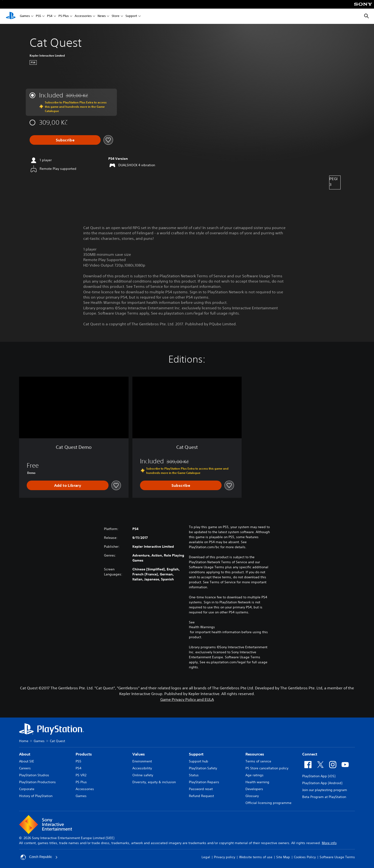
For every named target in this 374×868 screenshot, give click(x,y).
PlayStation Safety (203, 768)
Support (131, 16)
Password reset (201, 789)
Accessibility (142, 768)
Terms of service (258, 761)
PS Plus (64, 16)
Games (25, 16)
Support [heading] (196, 754)
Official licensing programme (268, 803)
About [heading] (25, 754)
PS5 (38, 16)
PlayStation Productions (37, 782)
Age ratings (255, 775)
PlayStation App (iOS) (319, 776)
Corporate (27, 789)
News (102, 16)
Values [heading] (139, 754)
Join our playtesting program (325, 790)
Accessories (83, 16)
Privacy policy (225, 857)
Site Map (283, 857)
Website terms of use (256, 857)
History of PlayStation (36, 796)
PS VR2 (81, 775)
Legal (206, 857)
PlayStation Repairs (204, 782)
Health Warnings (202, 627)
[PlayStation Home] (11, 16)
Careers (25, 768)
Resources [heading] (255, 754)
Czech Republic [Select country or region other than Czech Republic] (39, 857)
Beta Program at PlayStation (324, 797)
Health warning (257, 782)
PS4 (50, 16)
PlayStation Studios (34, 775)
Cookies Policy (305, 857)
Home (24, 741)
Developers (254, 789)
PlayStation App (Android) (322, 783)
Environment (142, 761)
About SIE (27, 761)
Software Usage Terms (337, 857)
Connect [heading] (310, 754)
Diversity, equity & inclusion (154, 782)
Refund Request (201, 796)
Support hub (199, 761)
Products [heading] (84, 754)
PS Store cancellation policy (267, 768)
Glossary (252, 796)
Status (194, 775)
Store (116, 16)
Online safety (143, 775)
